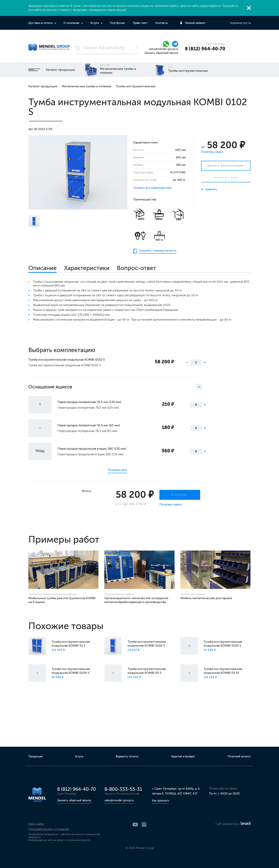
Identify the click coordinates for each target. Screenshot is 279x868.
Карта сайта (36, 824)
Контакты (162, 23)
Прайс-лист (140, 23)
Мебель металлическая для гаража (206, 598)
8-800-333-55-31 (123, 789)
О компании (72, 23)
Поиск (137, 48)
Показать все (117, 470)
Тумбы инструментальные (136, 86)
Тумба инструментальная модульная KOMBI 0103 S (223, 644)
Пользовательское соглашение (49, 829)
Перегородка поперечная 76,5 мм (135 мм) (89, 402)
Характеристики (87, 268)
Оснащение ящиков (115, 387)
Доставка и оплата (41, 23)
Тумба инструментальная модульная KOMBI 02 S (147, 671)
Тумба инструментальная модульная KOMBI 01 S (71, 644)
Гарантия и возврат (183, 757)
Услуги (95, 23)
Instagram (144, 825)
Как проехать (161, 801)
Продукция (35, 757)
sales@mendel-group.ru (164, 49)
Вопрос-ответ (136, 268)
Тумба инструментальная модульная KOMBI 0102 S (67, 360)
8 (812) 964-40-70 (205, 49)
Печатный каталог (239, 757)
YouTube (135, 825)
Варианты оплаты (127, 757)
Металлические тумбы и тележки (87, 86)
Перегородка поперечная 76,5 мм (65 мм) (89, 425)
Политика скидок (212, 152)
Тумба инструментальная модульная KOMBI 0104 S (71, 671)
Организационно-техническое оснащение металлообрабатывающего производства (136, 600)
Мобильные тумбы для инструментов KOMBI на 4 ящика (62, 600)
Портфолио (117, 23)
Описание (43, 268)
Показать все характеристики (152, 188)
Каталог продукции (52, 70)
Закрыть (249, 8)
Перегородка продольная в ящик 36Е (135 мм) (92, 449)
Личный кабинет (195, 23)
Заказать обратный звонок (161, 53)
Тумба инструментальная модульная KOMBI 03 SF (223, 671)
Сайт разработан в (233, 824)
